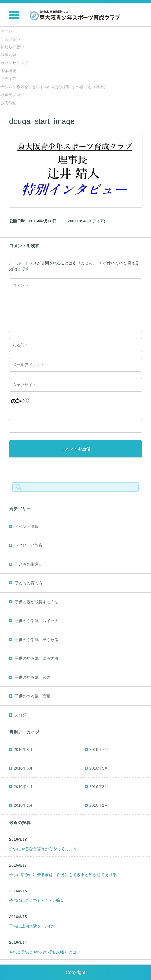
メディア (8, 78)
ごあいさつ (10, 38)
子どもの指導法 (29, 564)
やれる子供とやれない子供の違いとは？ (45, 952)
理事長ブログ (12, 94)
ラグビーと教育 (29, 545)
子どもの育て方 (29, 583)
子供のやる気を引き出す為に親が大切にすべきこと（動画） (54, 86)
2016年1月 (99, 805)
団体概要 (8, 70)
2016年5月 (99, 768)
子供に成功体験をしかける (33, 926)
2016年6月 (23, 768)
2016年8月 (23, 749)
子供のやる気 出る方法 (37, 658)
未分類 (21, 715)
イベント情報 (27, 527)
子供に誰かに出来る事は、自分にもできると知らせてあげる (63, 875)
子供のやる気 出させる (37, 640)
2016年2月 (23, 805)
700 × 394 (77, 221)
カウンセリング (14, 62)
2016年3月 (99, 787)
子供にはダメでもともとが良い (37, 900)
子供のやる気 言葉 (33, 696)
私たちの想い (12, 46)
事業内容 (8, 54)
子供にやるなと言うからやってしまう (43, 849)
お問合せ (8, 102)
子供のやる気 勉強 (33, 677)
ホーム (6, 31)
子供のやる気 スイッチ (37, 621)
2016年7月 (99, 749)
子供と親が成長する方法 (37, 602)
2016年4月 (23, 787)
